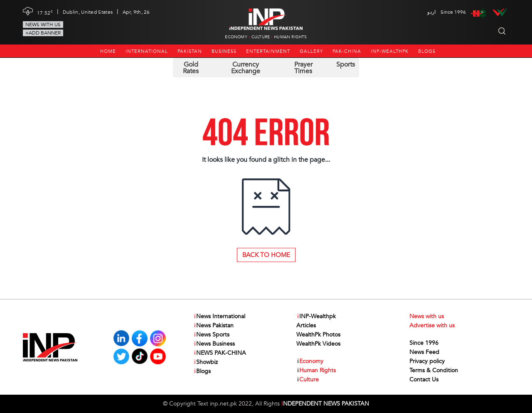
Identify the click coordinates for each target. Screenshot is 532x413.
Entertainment (268, 51)
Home (108, 51)
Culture (261, 37)
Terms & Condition (434, 370)
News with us (43, 25)
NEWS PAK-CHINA (220, 353)
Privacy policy (427, 361)
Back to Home (266, 255)
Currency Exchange (246, 68)
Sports (346, 64)
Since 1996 (424, 343)
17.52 (45, 12)
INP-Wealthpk (390, 51)
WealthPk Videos (318, 344)
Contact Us (424, 380)
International (147, 51)
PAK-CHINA (347, 51)
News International (219, 317)
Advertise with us (432, 325)
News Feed (424, 352)
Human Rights (290, 37)
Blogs (427, 51)
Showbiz (206, 362)
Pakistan (190, 51)
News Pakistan (213, 326)
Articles (306, 325)
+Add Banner (43, 33)
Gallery (311, 51)
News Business (214, 344)
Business (224, 51)
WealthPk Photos (318, 335)
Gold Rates (191, 68)
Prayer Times (303, 68)
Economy (236, 37)
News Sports (211, 335)
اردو (431, 12)
